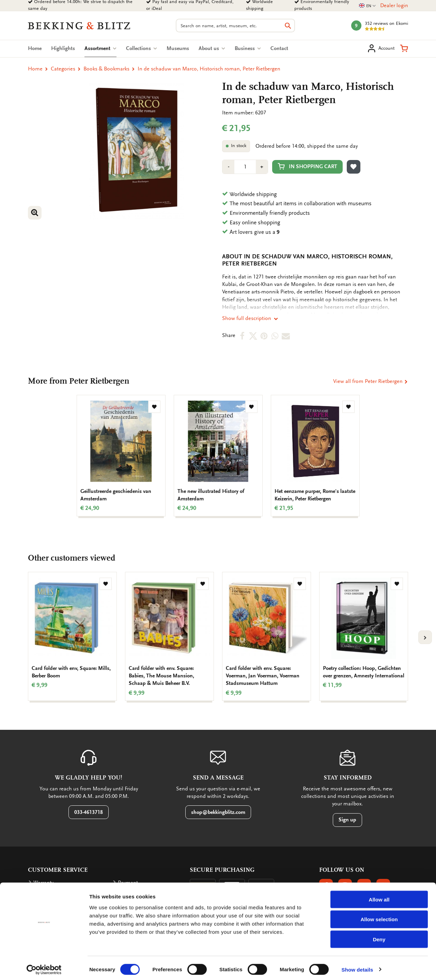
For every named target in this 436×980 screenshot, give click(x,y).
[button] (404, 48)
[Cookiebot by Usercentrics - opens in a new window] (44, 967)
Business (248, 48)
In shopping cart (307, 166)
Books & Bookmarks (106, 69)
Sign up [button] (347, 820)
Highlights (63, 48)
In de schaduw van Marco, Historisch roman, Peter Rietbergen (209, 69)
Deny (379, 937)
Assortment (100, 48)
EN (368, 6)
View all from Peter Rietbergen (371, 381)
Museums (178, 48)
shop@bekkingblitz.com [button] (218, 812)
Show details (357, 967)
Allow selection (379, 917)
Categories (63, 69)
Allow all (379, 896)
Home (35, 48)
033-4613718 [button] (89, 812)
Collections (142, 48)
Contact (279, 48)
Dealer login (394, 5)
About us (212, 48)
